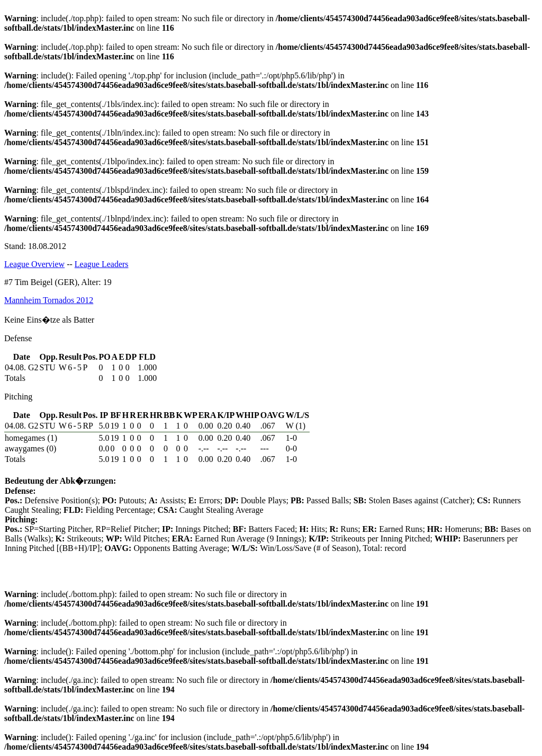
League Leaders (102, 264)
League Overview (34, 264)
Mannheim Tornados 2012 (49, 300)
